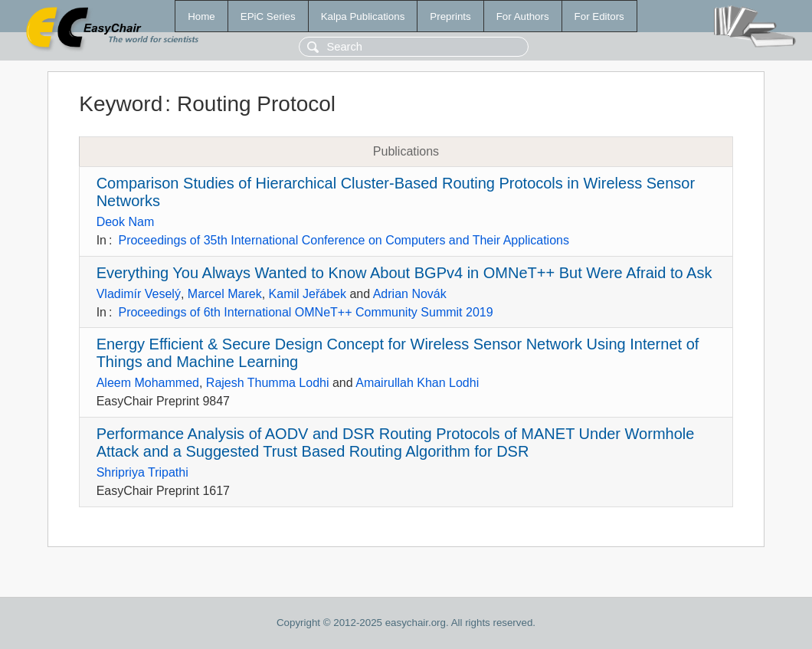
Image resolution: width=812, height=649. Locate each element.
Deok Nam (126, 222)
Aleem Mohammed (148, 383)
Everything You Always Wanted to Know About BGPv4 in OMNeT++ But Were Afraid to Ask (404, 273)
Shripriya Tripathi (142, 472)
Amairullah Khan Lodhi (417, 383)
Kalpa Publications (363, 16)
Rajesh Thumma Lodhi (268, 383)
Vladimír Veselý (139, 294)
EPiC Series (268, 16)
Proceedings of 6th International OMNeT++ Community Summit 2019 (305, 312)
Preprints (450, 16)
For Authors (523, 16)
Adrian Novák (410, 294)
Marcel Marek (225, 294)
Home (201, 16)
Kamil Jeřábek (308, 294)
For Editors (599, 16)
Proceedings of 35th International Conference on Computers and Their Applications (344, 240)
